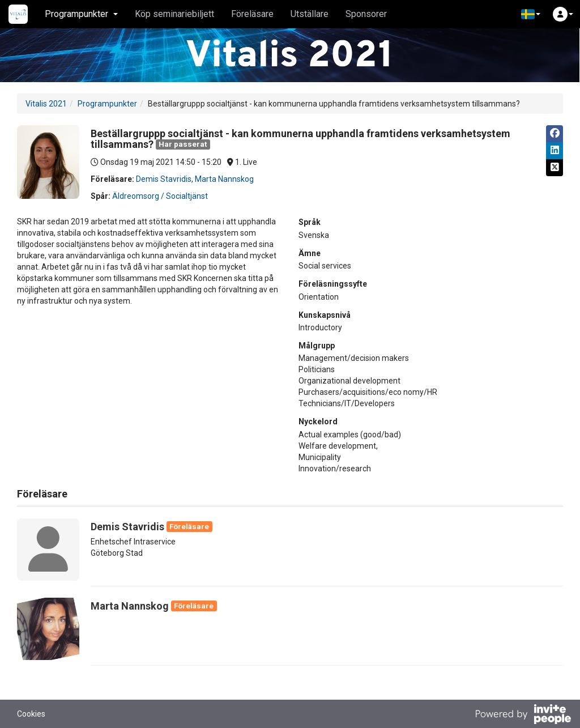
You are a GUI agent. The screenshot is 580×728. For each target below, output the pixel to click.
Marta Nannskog (224, 179)
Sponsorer (366, 14)
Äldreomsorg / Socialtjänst (160, 196)
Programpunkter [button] (81, 14)
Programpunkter (107, 104)
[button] (531, 14)
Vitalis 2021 (46, 104)
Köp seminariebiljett (174, 14)
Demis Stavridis (164, 179)
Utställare (310, 14)
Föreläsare (252, 14)
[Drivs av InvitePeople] (523, 716)
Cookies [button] (31, 714)
